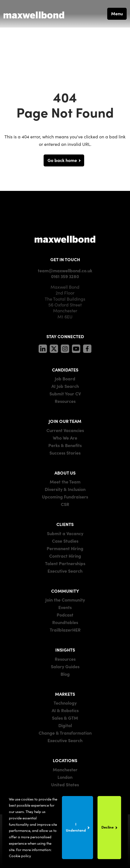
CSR (65, 504)
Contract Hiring (65, 556)
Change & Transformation (65, 733)
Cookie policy (20, 856)
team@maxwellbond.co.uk (65, 270)
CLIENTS (65, 524)
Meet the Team (65, 482)
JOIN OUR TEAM (65, 421)
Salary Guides (65, 666)
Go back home (62, 160)
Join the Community (65, 600)
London (65, 777)
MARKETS (65, 694)
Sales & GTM (65, 718)
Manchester (65, 769)
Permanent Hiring (65, 548)
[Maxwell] (65, 239)
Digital (65, 725)
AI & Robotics (65, 710)
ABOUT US (65, 473)
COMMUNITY (65, 591)
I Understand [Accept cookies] (76, 827)
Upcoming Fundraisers (65, 497)
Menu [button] (117, 13)
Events (65, 607)
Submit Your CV (65, 393)
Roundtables (65, 622)
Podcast (65, 615)
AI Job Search (65, 386)
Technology (65, 703)
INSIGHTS (65, 650)
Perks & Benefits (65, 445)
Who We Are (65, 438)
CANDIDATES (65, 370)
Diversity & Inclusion (65, 489)
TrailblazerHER (65, 630)
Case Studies (65, 541)
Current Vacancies (65, 430)
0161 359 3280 (65, 276)
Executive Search (65, 571)
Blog (65, 674)
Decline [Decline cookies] (107, 827)
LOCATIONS (65, 760)
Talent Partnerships (65, 563)
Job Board (65, 378)
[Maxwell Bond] (34, 14)
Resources (65, 401)
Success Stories (65, 453)
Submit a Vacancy (65, 533)
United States (65, 784)
